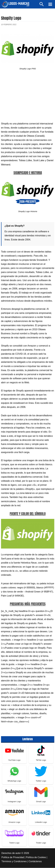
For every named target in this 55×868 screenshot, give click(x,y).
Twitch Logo (14, 843)
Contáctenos (35, 862)
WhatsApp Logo (14, 781)
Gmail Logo (41, 802)
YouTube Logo (14, 761)
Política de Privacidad (13, 858)
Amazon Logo (14, 823)
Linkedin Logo (41, 823)
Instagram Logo (14, 802)
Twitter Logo (41, 781)
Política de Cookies (36, 858)
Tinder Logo (41, 843)
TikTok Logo (41, 761)
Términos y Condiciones (14, 862)
